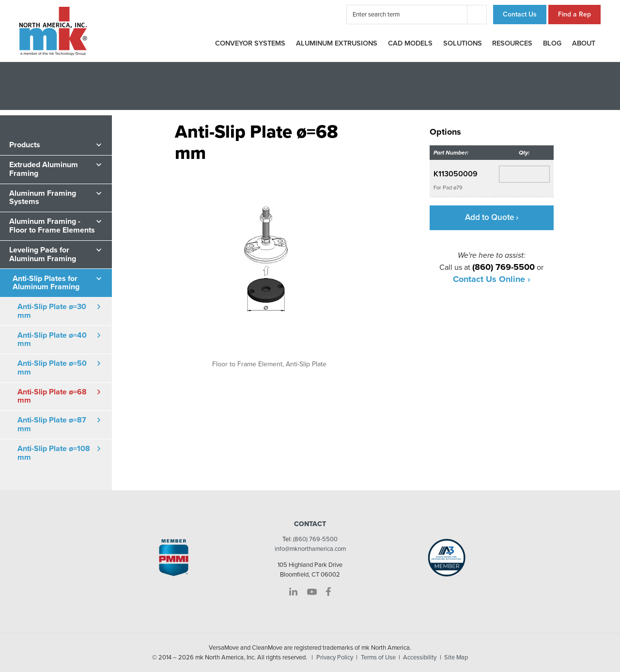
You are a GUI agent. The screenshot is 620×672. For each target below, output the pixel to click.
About (584, 43)
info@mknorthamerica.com (310, 549)
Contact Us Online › (492, 279)
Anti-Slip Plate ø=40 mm (52, 340)
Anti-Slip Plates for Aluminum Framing (46, 283)
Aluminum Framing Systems (43, 198)
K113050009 (456, 174)
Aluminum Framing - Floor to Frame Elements (52, 226)
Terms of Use (378, 657)
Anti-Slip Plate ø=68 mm (52, 396)
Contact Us (520, 14)
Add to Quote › (492, 217)
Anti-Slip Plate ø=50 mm (52, 368)
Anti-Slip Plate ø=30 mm (52, 311)
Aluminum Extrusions (337, 43)
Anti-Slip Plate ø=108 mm (54, 453)
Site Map (456, 657)
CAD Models (410, 43)
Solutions (463, 43)
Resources (512, 43)
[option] (270, 266)
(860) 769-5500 (315, 539)
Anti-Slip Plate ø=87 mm (52, 424)
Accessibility (420, 657)
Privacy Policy (335, 657)
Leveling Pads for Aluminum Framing (43, 254)
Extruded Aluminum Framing (44, 169)
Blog (552, 43)
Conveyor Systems (250, 43)
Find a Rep (574, 14)
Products (25, 145)
